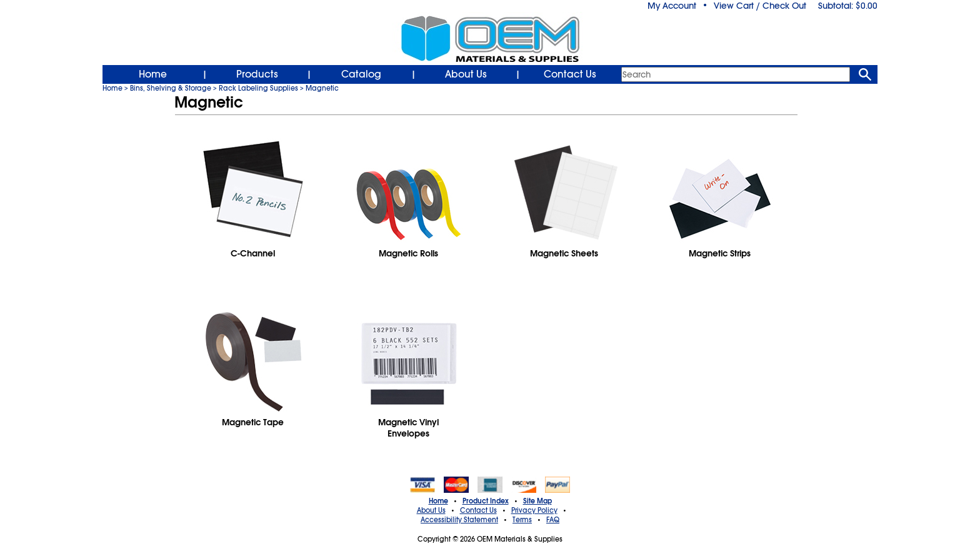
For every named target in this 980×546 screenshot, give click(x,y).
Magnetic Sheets (564, 253)
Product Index (486, 501)
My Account (672, 6)
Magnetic (322, 88)
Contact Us (570, 74)
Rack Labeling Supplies (258, 88)
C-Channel (253, 253)
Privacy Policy (534, 510)
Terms (522, 520)
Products (257, 74)
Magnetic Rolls (408, 253)
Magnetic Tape (253, 422)
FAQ (553, 520)
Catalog (361, 74)
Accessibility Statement (459, 520)
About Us (466, 74)
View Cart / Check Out (760, 6)
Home (153, 74)
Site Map (537, 501)
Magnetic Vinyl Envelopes (408, 428)
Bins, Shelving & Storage (171, 88)
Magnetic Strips (720, 253)
